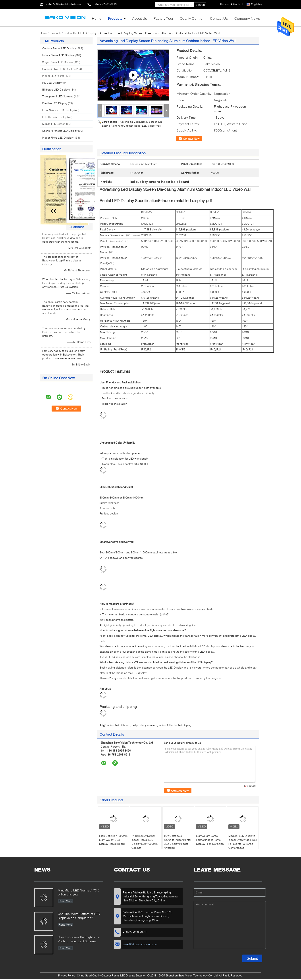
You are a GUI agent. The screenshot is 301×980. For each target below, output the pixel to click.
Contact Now (191, 139)
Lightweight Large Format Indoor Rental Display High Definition (210, 840)
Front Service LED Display (58, 110)
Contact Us (219, 18)
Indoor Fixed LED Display (58, 138)
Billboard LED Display (55, 90)
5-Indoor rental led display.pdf (185, 201)
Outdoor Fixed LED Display (59, 69)
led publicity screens (144, 725)
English (257, 5)
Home (97, 18)
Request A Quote (230, 4)
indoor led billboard (118, 725)
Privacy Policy (67, 975)
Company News (247, 18)
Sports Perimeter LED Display (60, 131)
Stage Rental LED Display (58, 62)
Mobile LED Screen (54, 124)
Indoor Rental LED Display (81, 33)
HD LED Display (52, 83)
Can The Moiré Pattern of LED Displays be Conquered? (79, 916)
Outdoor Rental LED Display (59, 48)
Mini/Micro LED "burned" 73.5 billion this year (79, 892)
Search (200, 5)
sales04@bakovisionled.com (64, 4)
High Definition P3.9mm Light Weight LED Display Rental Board (113, 840)
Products (115, 18)
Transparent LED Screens (58, 96)
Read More (66, 901)
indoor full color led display (175, 725)
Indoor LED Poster (53, 76)
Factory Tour (163, 18)
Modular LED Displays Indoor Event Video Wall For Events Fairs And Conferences (243, 842)
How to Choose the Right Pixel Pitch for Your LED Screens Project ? (79, 940)
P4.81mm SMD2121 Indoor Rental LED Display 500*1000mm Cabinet (145, 842)
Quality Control (192, 18)
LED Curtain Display (54, 117)
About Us (140, 18)
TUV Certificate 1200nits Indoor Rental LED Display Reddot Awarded (177, 842)
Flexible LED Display (55, 103)
